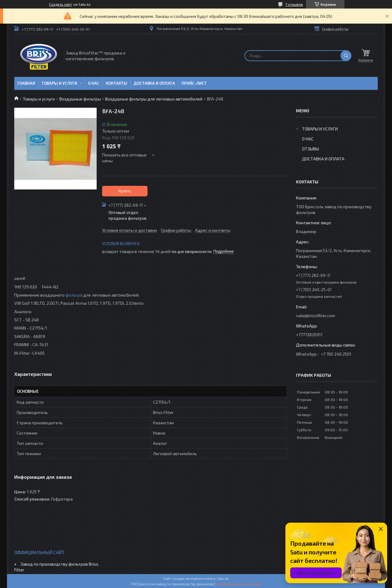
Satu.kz (223, 578)
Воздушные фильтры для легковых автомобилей (154, 99)
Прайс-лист (194, 83)
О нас (94, 83)
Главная (26, 83)
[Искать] (346, 56)
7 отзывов (294, 4)
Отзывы (311, 149)
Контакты (116, 83)
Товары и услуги (59, 83)
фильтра (74, 295)
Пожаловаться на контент (239, 584)
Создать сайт (60, 4)
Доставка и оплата (154, 83)
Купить (125, 191)
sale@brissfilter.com (316, 315)
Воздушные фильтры (80, 99)
